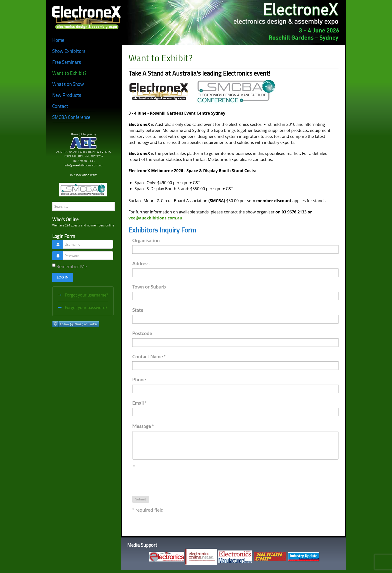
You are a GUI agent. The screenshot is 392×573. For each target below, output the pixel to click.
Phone (139, 379)
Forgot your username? (86, 295)
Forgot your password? (85, 308)
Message (143, 426)
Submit (141, 499)
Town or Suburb (149, 287)
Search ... (52, 202)
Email (139, 403)
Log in (63, 277)
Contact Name (149, 356)
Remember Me (72, 266)
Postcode (142, 333)
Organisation (146, 240)
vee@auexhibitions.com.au (155, 218)
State (138, 310)
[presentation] (170, 482)
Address (141, 263)
